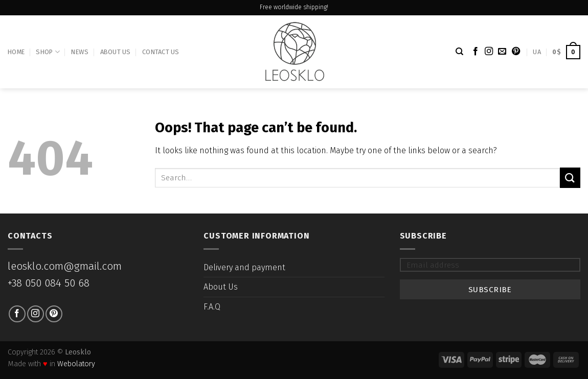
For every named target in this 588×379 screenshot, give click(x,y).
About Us (116, 52)
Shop (48, 52)
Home (16, 52)
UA (537, 52)
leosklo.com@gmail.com (65, 266)
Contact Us (161, 52)
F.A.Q (212, 307)
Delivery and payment (244, 267)
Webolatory (76, 364)
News (80, 52)
